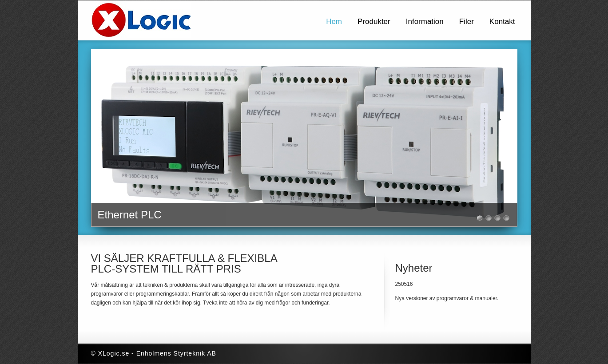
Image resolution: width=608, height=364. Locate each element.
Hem (334, 22)
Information (425, 22)
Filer (467, 22)
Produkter (374, 22)
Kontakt (502, 22)
